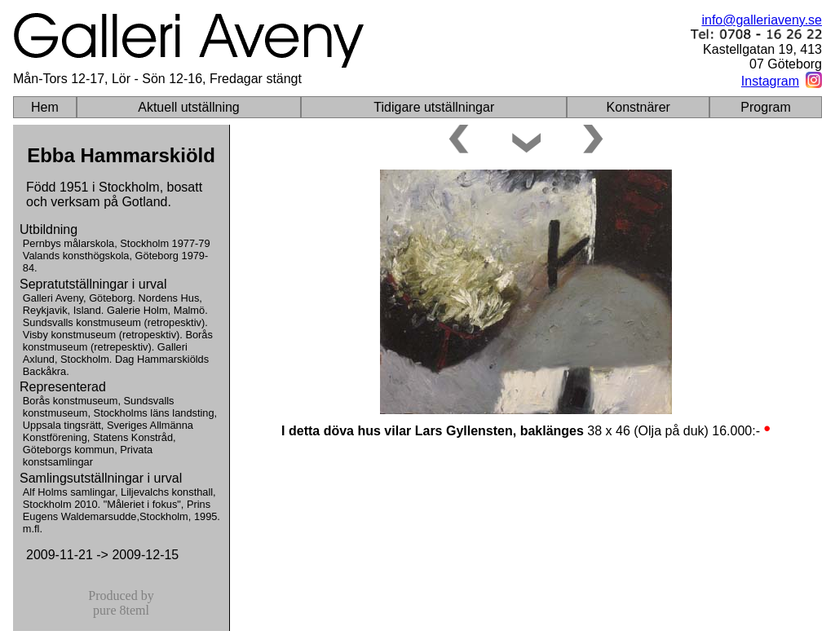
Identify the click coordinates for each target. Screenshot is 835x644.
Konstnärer (638, 107)
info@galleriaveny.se (762, 20)
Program (765, 107)
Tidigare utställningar (434, 107)
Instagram (770, 81)
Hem (45, 107)
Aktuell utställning (189, 107)
